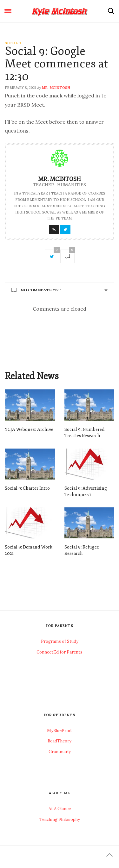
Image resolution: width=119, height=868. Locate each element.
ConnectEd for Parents (60, 652)
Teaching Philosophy (60, 819)
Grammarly (60, 752)
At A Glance (60, 809)
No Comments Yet (41, 290)
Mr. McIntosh (56, 88)
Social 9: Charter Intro (27, 488)
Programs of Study (60, 641)
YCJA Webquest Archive (29, 429)
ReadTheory (60, 741)
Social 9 (13, 43)
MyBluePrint (60, 731)
